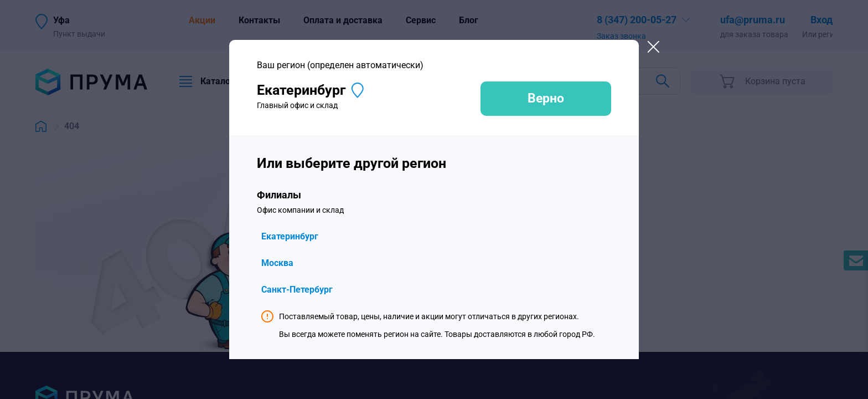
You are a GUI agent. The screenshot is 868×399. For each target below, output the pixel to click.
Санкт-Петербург (297, 290)
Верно (546, 98)
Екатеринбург (290, 236)
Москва (277, 263)
